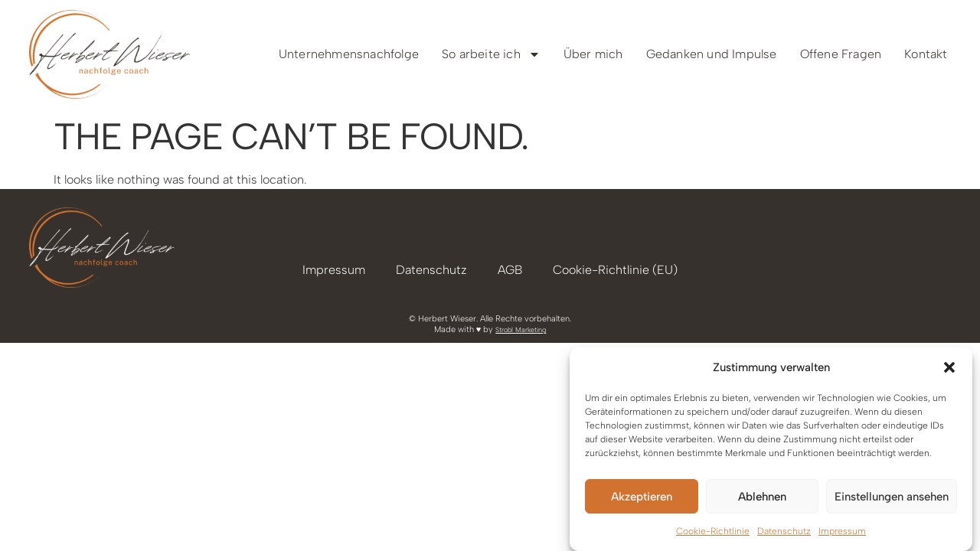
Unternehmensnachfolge (349, 54)
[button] (949, 367)
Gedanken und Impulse (712, 54)
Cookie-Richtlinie (713, 531)
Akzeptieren (642, 497)
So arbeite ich (491, 54)
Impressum (842, 531)
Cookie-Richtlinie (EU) (615, 270)
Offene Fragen (841, 54)
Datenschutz (784, 531)
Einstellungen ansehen (892, 497)
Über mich (593, 54)
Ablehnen (762, 497)
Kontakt (926, 54)
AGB (510, 270)
